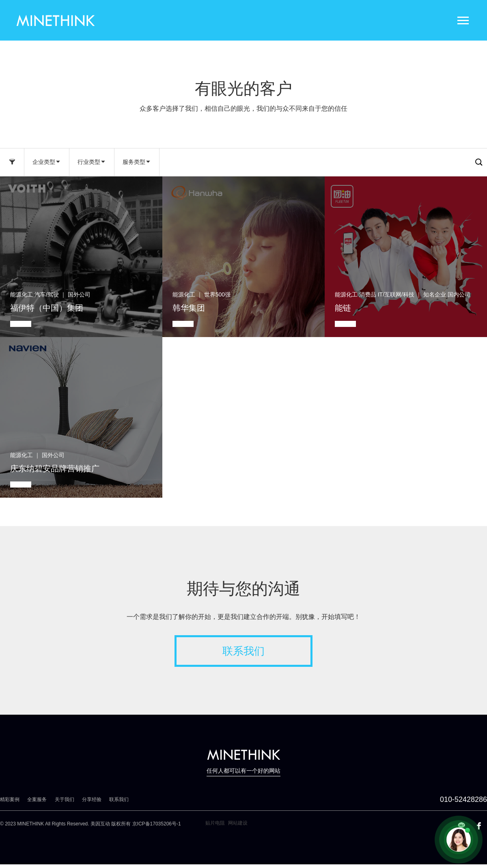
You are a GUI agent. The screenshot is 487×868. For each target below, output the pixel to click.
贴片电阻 (215, 823)
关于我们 (65, 799)
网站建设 (238, 823)
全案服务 (37, 799)
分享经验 (92, 799)
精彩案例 (10, 799)
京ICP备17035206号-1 (157, 824)
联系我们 (243, 651)
